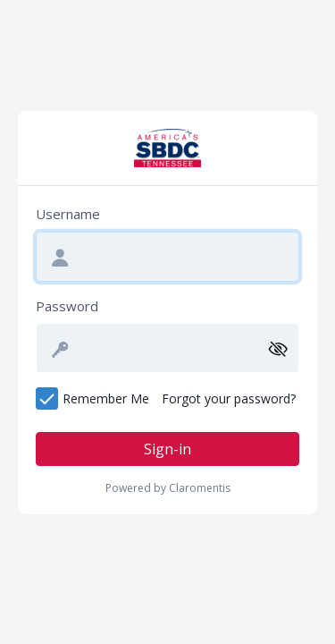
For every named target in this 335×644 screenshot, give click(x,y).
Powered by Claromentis (168, 488)
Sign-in (167, 449)
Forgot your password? (229, 398)
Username (68, 214)
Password (67, 306)
